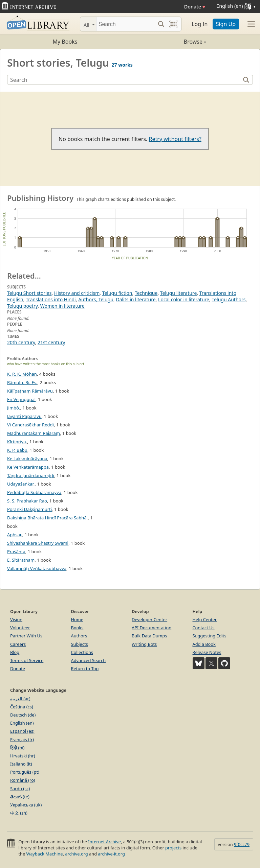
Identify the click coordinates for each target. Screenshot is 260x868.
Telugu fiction (117, 293)
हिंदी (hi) (17, 748)
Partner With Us (26, 636)
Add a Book (204, 644)
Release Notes (207, 652)
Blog (15, 652)
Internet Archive (104, 842)
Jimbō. (14, 408)
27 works (122, 65)
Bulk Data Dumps (149, 636)
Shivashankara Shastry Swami (38, 543)
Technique (146, 293)
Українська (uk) (26, 805)
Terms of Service (27, 660)
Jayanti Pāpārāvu (24, 416)
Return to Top (85, 668)
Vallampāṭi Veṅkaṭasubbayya (37, 568)
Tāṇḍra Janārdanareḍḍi (31, 475)
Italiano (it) (21, 764)
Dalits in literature (136, 299)
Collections (82, 652)
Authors (79, 636)
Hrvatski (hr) (23, 756)
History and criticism (77, 293)
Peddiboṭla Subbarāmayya (34, 492)
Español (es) (22, 731)
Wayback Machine (45, 854)
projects (173, 848)
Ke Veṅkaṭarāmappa (28, 467)
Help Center (205, 619)
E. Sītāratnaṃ (21, 560)
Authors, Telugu (96, 299)
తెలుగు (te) (20, 797)
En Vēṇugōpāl (21, 399)
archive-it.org (111, 854)
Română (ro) (23, 780)
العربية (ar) (20, 699)
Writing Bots (144, 644)
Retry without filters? (175, 139)
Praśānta (16, 552)
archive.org (76, 854)
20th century (21, 342)
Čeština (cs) (22, 707)
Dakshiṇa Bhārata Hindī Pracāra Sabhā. (47, 518)
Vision (16, 619)
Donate (195, 7)
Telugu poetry (22, 306)
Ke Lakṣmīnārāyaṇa (27, 459)
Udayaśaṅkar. (21, 484)
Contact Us (204, 628)
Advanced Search (89, 660)
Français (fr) (22, 740)
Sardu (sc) (20, 789)
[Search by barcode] (174, 24)
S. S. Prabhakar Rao (27, 501)
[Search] (126, 24)
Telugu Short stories (29, 293)
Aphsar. (15, 535)
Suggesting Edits (210, 636)
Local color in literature (184, 299)
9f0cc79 (242, 844)
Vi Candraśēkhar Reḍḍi (30, 425)
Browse (168, 42)
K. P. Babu (17, 450)
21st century (51, 342)
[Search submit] (161, 24)
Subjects (80, 644)
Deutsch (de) (23, 715)
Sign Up (226, 24)
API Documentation (151, 628)
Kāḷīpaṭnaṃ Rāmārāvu (30, 391)
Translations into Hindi (51, 299)
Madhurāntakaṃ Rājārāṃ (34, 433)
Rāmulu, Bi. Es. (22, 382)
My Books (65, 42)
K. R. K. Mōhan (22, 374)
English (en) (22, 723)
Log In (200, 24)
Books (77, 628)
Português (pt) (25, 772)
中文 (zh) (19, 813)
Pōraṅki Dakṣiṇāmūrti (29, 509)
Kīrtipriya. (17, 442)
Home (77, 619)
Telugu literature (179, 293)
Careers (18, 644)
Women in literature (62, 306)
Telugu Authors (229, 299)
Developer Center (149, 619)
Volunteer (20, 628)
